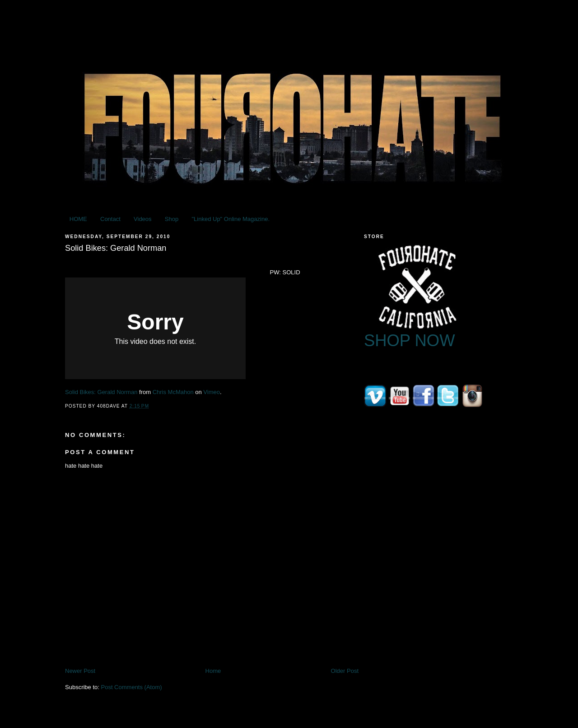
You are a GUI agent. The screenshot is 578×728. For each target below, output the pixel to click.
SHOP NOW (410, 341)
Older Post (345, 671)
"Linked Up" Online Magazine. (231, 219)
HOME (78, 219)
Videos (143, 219)
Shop (172, 219)
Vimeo (212, 392)
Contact (110, 219)
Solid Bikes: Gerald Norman (101, 392)
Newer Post (80, 671)
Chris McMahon (173, 392)
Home (213, 671)
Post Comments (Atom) (132, 687)
